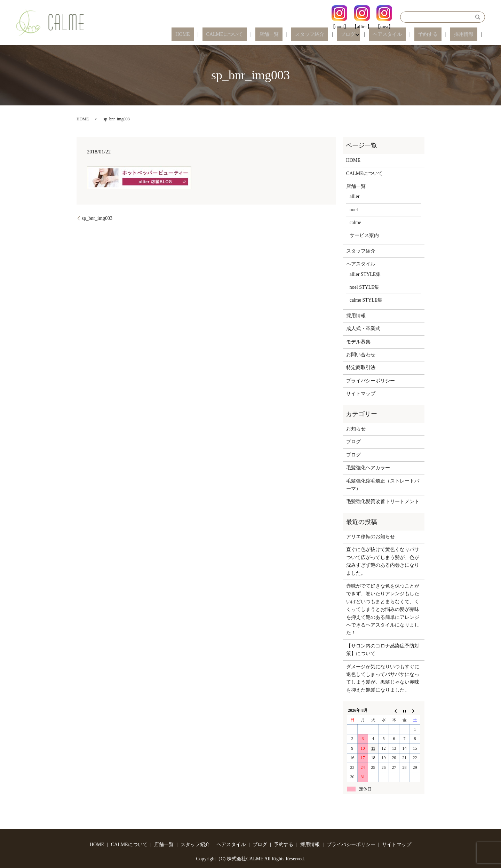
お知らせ (356, 429)
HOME (236, 35)
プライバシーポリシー (371, 381)
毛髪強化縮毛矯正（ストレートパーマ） (383, 485)
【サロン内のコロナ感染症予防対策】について (383, 650)
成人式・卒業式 (363, 329)
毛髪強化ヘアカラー (368, 468)
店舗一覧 (307, 35)
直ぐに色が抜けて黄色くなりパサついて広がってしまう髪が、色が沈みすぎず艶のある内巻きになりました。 (383, 561)
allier (355, 196)
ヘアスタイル (406, 35)
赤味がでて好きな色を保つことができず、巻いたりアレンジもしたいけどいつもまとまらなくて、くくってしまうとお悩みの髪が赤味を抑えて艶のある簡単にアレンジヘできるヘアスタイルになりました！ (383, 609)
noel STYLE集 (364, 287)
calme (355, 222)
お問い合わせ (361, 355)
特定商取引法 (361, 368)
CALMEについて (270, 35)
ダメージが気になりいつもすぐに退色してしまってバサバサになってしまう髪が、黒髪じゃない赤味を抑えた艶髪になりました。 (383, 678)
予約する (439, 35)
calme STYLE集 (366, 300)
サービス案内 (364, 235)
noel (354, 210)
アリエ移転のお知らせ (371, 537)
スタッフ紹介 (340, 35)
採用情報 (468, 35)
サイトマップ (361, 394)
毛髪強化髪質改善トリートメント (383, 501)
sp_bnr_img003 (97, 218)
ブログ (371, 35)
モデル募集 (358, 342)
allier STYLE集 (365, 274)
